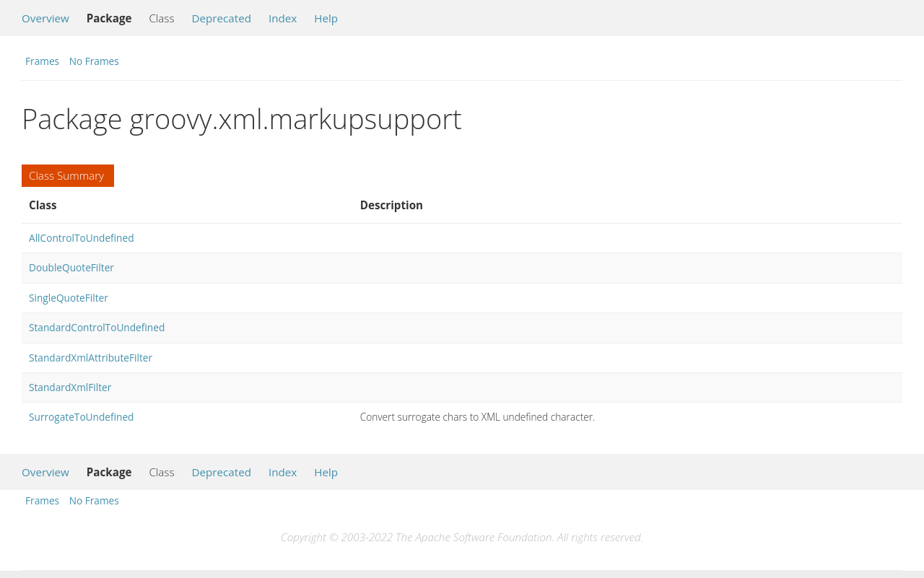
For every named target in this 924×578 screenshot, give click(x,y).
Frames (42, 61)
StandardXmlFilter (70, 387)
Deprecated (221, 18)
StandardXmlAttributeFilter (91, 358)
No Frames (94, 61)
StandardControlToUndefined (97, 327)
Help (326, 18)
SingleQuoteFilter (69, 298)
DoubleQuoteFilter (71, 267)
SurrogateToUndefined (81, 417)
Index (283, 18)
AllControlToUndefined (82, 238)
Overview (45, 18)
